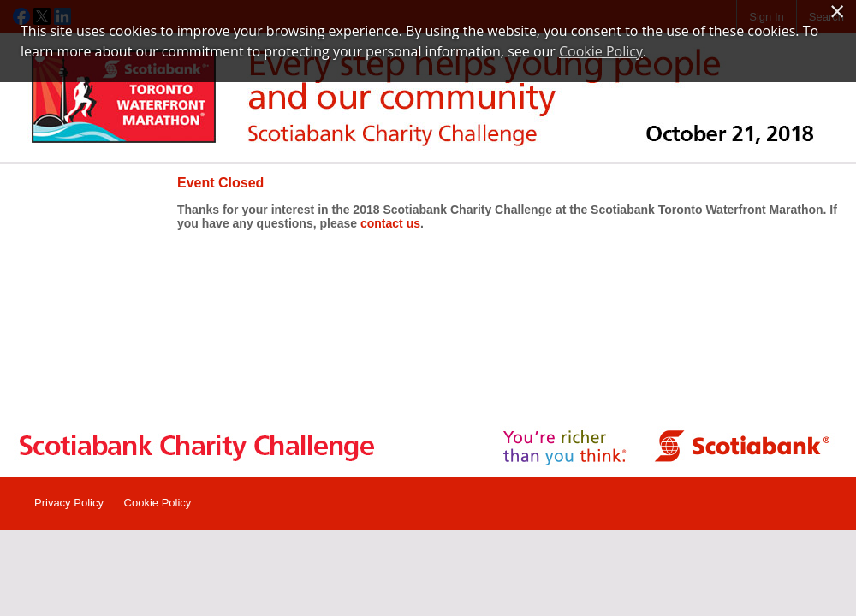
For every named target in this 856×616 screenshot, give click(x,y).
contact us (390, 223)
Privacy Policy (69, 503)
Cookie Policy (158, 503)
